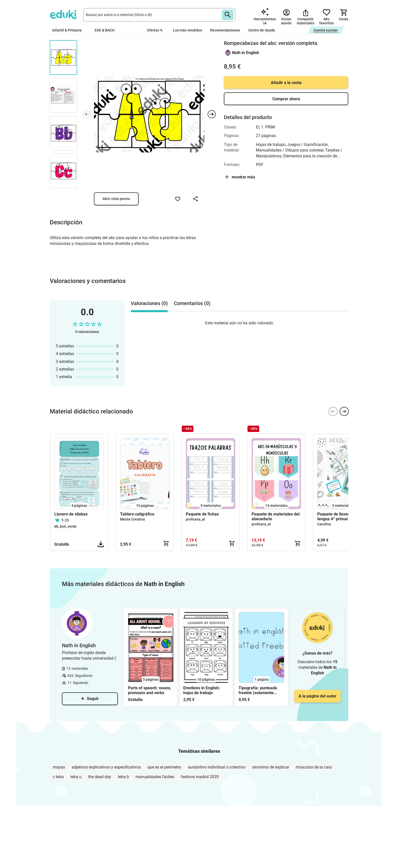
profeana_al (195, 519)
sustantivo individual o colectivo (217, 767)
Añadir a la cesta (286, 83)
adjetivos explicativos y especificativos (106, 767)
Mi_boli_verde (65, 526)
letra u (76, 777)
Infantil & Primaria (69, 30)
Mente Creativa (132, 519)
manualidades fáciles (155, 777)
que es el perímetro (164, 767)
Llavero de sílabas (71, 514)
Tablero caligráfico (137, 514)
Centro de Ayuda (262, 30)
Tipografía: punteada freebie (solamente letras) (258, 690)
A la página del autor (317, 696)
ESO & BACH (107, 30)
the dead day (100, 777)
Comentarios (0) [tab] (192, 303)
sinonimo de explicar (271, 767)
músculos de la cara (314, 767)
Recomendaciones (225, 30)
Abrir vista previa (116, 199)
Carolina (324, 524)
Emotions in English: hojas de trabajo (202, 690)
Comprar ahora (286, 99)
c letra (58, 777)
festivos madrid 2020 (200, 777)
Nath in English (246, 53)
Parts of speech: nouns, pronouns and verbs (150, 690)
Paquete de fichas (202, 514)
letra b (123, 777)
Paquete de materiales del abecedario (276, 516)
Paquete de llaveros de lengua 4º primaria (338, 516)
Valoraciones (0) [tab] (149, 303)
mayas (59, 767)
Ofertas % (155, 30)
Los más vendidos (188, 30)
